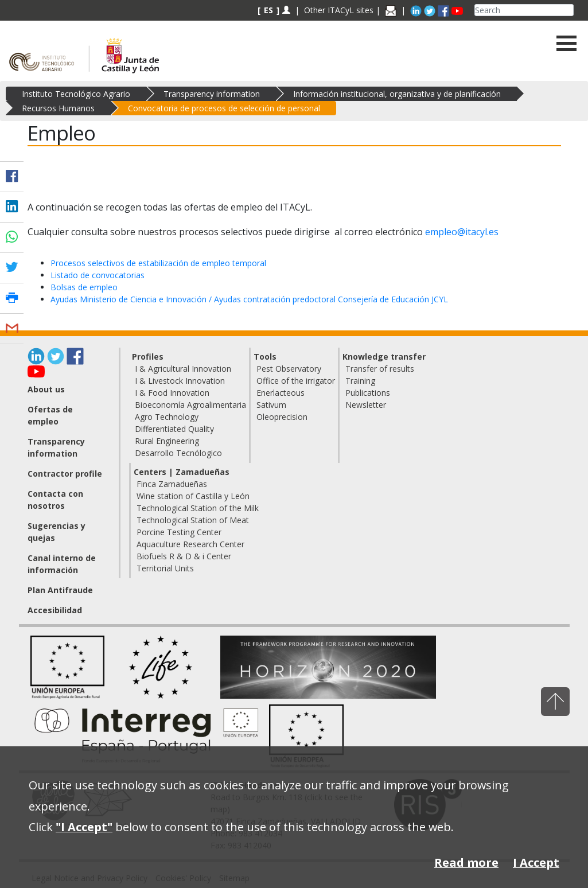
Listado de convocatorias (98, 275)
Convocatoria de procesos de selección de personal (224, 108)
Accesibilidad (55, 610)
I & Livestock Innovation (180, 381)
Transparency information (212, 94)
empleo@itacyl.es (462, 232)
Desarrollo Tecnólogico (178, 453)
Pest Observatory (289, 369)
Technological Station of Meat (193, 520)
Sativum (271, 405)
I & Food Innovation (172, 393)
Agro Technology (167, 417)
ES (268, 10)
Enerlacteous (281, 393)
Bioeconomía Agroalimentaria (190, 405)
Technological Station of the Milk (198, 508)
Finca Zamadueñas (172, 484)
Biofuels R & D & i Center (184, 556)
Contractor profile (65, 474)
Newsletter (366, 405)
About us (46, 389)
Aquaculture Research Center (190, 544)
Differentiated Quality (174, 429)
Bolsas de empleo (84, 287)
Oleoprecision (282, 417)
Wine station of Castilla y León (193, 496)
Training (360, 381)
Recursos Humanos (58, 108)
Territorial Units (165, 568)
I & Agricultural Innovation (183, 369)
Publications (368, 393)
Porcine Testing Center (179, 532)
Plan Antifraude (60, 590)
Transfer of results (380, 369)
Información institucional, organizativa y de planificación (397, 94)
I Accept (536, 862)
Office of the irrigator (296, 381)
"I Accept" (84, 827)
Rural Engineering (167, 441)
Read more (466, 862)
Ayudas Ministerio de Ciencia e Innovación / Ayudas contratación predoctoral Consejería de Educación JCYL (249, 299)
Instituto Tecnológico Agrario (76, 94)
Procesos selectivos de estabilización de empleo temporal (158, 263)
